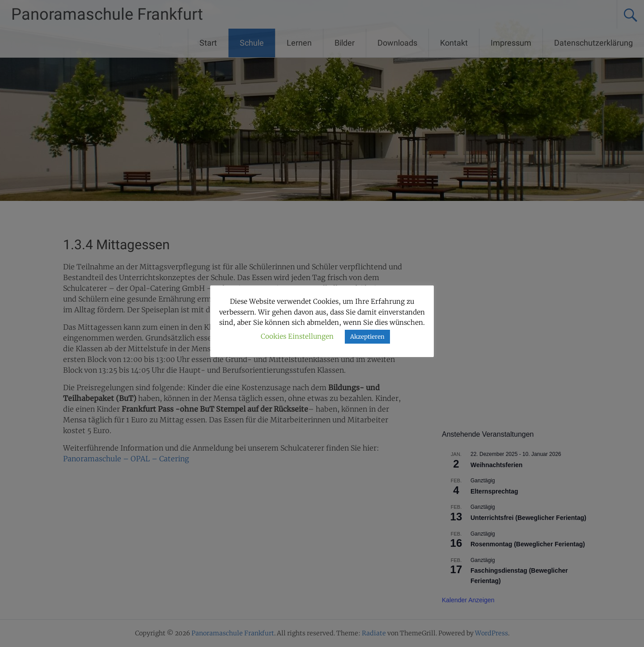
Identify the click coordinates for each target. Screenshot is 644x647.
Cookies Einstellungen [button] (297, 336)
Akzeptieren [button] (367, 337)
